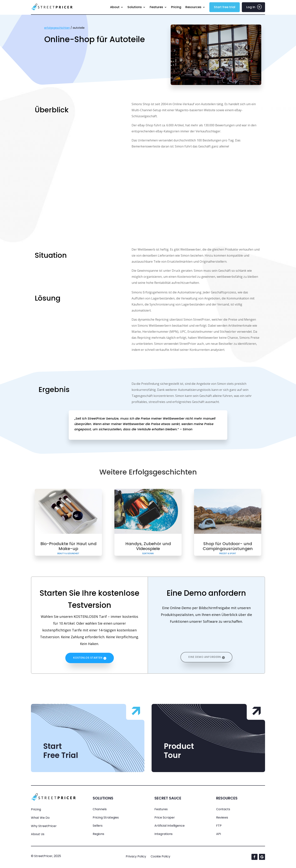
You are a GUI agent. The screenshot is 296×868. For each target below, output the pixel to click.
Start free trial (225, 7)
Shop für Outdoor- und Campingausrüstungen (228, 546)
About (115, 7)
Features (156, 7)
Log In (251, 7)
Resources (193, 7)
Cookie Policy (160, 857)
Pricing (176, 7)
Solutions (135, 7)
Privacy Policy (136, 857)
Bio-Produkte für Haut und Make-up (68, 546)
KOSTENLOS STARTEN (88, 658)
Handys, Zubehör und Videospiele (148, 546)
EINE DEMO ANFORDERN (205, 659)
